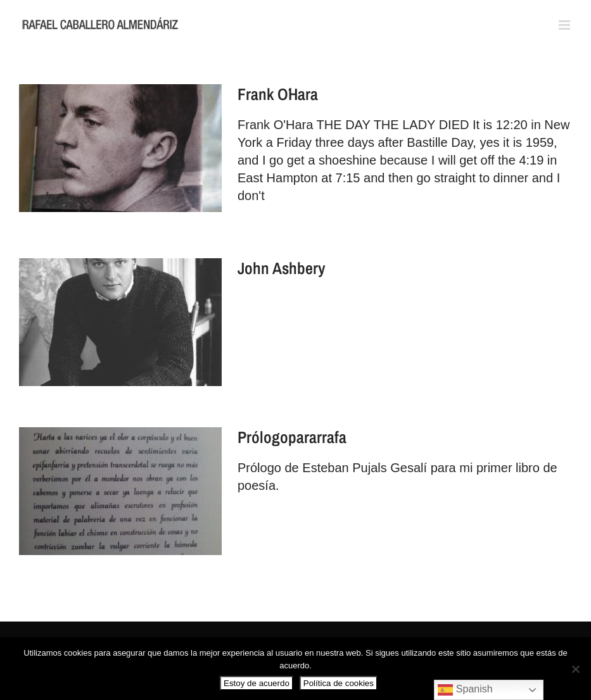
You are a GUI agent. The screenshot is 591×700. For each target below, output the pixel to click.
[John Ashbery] (120, 322)
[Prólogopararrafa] (120, 491)
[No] (575, 669)
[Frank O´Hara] (120, 148)
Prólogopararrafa (292, 437)
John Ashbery (281, 268)
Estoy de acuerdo (257, 683)
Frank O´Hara (278, 94)
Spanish (465, 690)
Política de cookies (339, 683)
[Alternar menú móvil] (565, 25)
